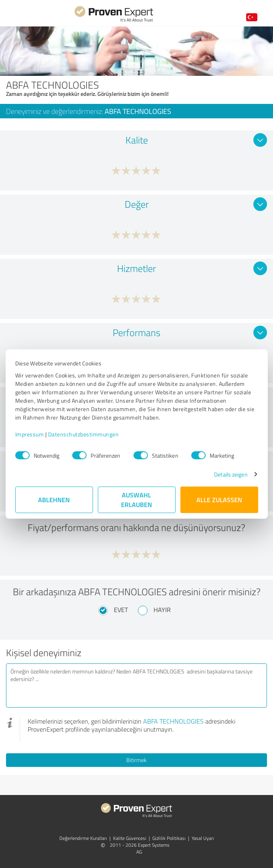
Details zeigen (231, 474)
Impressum (30, 434)
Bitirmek (136, 760)
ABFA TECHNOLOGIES (173, 721)
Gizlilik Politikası (169, 838)
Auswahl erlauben (136, 500)
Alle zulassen (219, 500)
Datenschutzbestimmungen (84, 434)
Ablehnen (54, 500)
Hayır (162, 610)
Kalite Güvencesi (130, 838)
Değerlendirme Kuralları (83, 838)
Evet (121, 610)
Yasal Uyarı (203, 838)
